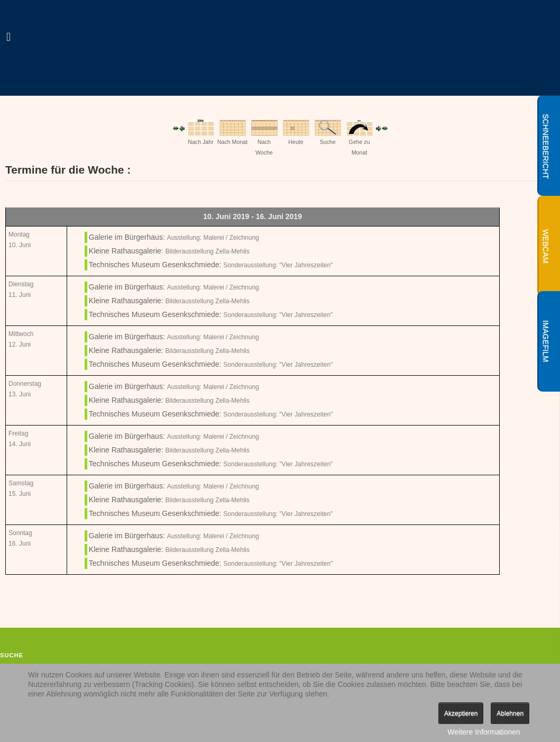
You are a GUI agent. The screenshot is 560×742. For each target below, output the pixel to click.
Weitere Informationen (484, 732)
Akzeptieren (461, 713)
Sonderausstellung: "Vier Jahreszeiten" (278, 265)
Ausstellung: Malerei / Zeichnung (213, 238)
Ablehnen (510, 713)
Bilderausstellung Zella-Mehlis (208, 251)
